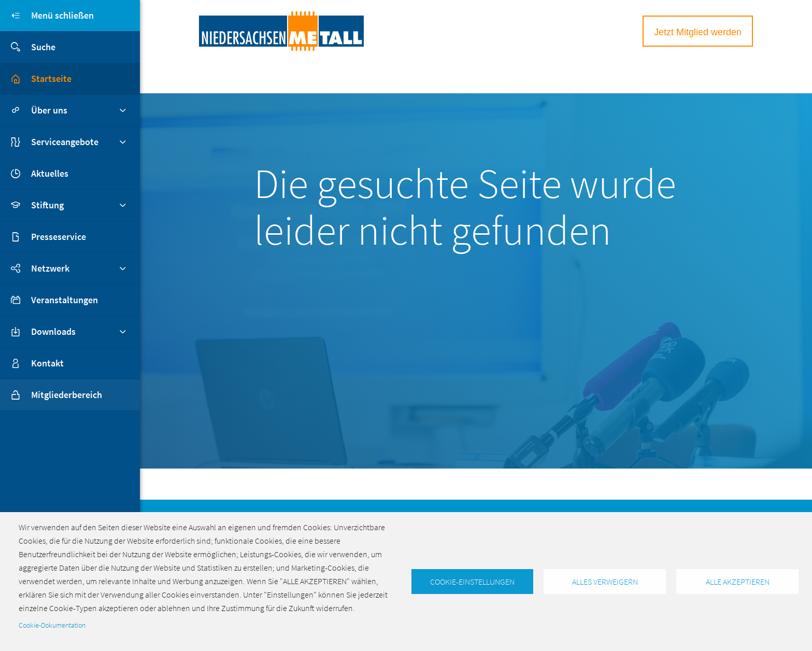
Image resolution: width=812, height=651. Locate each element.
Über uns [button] (49, 110)
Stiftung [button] (47, 205)
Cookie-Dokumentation (52, 625)
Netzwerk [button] (50, 268)
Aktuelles (50, 173)
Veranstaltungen (65, 300)
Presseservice (59, 237)
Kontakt (47, 363)
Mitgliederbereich (51, 395)
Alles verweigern (605, 582)
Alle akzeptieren (738, 582)
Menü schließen (47, 16)
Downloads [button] (53, 331)
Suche (28, 47)
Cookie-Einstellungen (472, 582)
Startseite (51, 79)
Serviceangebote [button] (65, 142)
